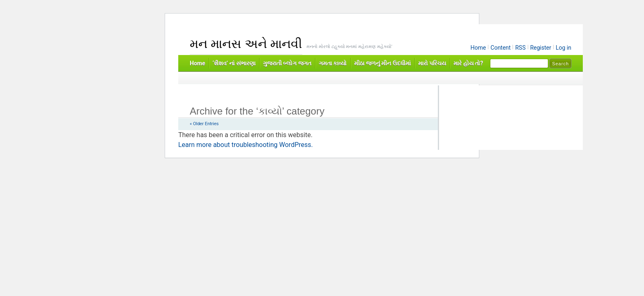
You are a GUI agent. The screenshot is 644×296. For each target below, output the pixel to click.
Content (500, 48)
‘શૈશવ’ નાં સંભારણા (234, 63)
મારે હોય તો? (468, 63)
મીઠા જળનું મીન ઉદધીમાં (382, 63)
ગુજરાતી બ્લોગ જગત (287, 63)
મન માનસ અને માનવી (246, 44)
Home (478, 48)
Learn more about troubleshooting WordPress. (246, 145)
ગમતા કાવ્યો (333, 63)
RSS (520, 48)
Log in (563, 48)
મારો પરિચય (432, 63)
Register (541, 48)
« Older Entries (204, 124)
